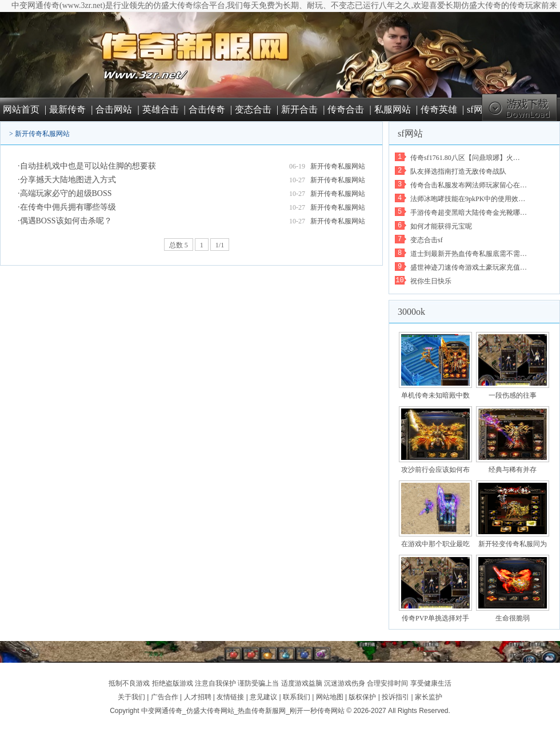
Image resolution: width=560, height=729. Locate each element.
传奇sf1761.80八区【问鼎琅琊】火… (465, 158)
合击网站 (114, 109)
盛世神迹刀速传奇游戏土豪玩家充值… (469, 267)
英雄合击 (161, 109)
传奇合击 (346, 109)
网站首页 (21, 109)
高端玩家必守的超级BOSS (66, 193)
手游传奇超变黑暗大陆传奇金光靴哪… (469, 213)
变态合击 (253, 109)
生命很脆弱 (513, 618)
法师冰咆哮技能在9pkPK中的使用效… (468, 199)
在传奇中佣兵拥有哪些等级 (68, 207)
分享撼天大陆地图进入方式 (68, 180)
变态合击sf (427, 240)
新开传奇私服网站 (42, 134)
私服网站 (393, 109)
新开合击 (299, 109)
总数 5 (179, 245)
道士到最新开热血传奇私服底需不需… (469, 254)
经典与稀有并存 (513, 470)
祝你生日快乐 (431, 281)
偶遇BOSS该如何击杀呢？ (66, 221)
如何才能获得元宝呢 (441, 226)
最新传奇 (67, 109)
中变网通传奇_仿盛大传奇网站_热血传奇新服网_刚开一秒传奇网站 (243, 711)
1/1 (220, 245)
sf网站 (479, 109)
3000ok (411, 312)
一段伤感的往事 (513, 395)
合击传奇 (207, 109)
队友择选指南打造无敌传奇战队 (458, 171)
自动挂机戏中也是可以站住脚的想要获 (88, 166)
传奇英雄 (439, 109)
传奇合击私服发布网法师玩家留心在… (469, 185)
